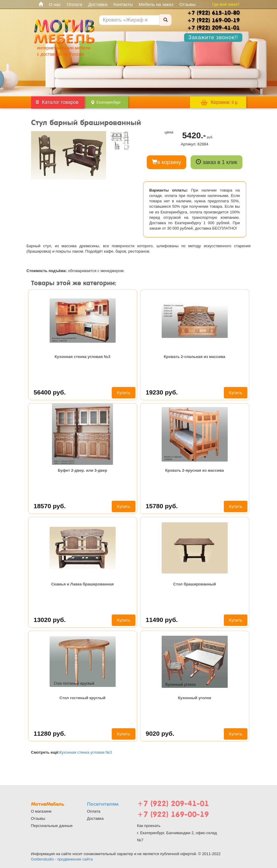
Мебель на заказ (156, 4)
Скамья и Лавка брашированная (82, 584)
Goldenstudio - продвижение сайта (62, 859)
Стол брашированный (195, 584)
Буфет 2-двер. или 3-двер (82, 470)
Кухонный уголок (194, 698)
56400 (50, 392)
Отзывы (188, 4)
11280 (50, 733)
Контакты (123, 4)
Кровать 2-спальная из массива (194, 357)
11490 (162, 620)
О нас (55, 4)
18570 (50, 506)
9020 (160, 733)
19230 (162, 392)
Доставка (98, 4)
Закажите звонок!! (213, 37)
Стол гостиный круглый (82, 698)
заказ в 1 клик (216, 162)
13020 (50, 620)
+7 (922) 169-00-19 (173, 814)
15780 (162, 506)
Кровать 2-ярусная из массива (195, 470)
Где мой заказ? (226, 4)
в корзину (166, 162)
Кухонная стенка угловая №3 (83, 357)
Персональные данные (52, 826)
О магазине (41, 811)
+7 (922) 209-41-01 (173, 803)
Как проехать (149, 826)
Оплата (74, 4)
